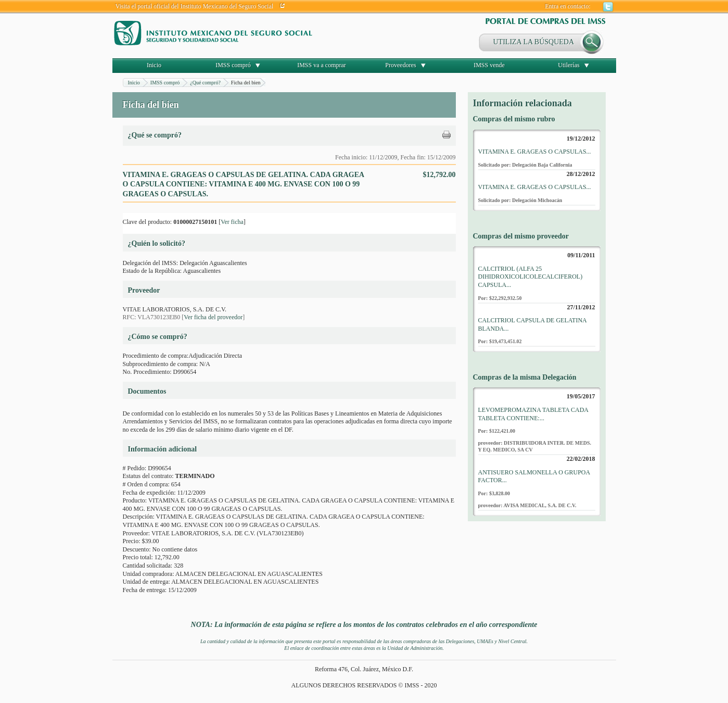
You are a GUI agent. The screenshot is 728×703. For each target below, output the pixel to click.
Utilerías (569, 65)
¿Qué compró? (205, 83)
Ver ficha (232, 222)
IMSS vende (489, 65)
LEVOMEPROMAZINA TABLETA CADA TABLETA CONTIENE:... (533, 414)
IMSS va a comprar (322, 65)
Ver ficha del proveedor (213, 317)
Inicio (154, 65)
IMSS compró (233, 65)
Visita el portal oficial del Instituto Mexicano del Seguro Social (195, 6)
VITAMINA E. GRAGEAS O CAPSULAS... (535, 152)
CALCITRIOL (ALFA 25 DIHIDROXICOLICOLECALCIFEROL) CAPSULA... (531, 277)
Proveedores (400, 65)
